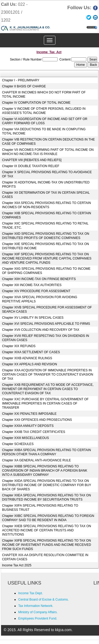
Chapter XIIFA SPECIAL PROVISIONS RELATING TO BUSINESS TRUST (40, 508)
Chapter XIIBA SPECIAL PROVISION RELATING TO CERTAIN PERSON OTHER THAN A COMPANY (47, 452)
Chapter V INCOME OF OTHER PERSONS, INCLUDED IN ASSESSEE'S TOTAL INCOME (44, 111)
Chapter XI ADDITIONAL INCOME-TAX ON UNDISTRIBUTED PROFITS (46, 184)
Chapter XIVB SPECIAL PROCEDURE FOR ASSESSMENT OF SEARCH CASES (47, 309)
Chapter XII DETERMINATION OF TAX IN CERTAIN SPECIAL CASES (46, 195)
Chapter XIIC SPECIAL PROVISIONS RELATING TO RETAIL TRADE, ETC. (45, 226)
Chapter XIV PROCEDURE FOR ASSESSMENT (36, 291)
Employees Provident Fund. (38, 618)
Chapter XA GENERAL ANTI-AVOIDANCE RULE (37, 460)
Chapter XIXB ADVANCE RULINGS (27, 358)
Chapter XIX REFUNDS (19, 346)
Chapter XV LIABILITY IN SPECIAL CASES (33, 318)
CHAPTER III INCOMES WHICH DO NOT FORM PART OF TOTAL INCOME (44, 94)
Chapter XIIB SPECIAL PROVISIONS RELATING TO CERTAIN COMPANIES (47, 215)
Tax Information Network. (36, 606)
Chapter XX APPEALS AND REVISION (30, 364)
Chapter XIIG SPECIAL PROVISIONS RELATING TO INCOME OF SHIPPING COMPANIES (46, 271)
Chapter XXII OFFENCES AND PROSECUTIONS (37, 420)
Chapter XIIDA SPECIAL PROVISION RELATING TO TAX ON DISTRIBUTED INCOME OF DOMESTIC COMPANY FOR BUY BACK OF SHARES (47, 485)
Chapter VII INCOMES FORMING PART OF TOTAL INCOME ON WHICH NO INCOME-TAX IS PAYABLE (48, 152)
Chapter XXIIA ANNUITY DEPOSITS (28, 426)
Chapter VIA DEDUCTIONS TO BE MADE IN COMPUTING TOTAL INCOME (44, 131)
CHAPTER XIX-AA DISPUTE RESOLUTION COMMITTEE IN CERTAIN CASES (45, 557)
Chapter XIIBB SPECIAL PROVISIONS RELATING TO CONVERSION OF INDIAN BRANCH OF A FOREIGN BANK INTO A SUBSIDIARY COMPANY (45, 471)
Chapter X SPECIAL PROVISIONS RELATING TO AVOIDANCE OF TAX (47, 174)
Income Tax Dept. (30, 593)
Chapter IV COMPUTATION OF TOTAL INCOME (36, 103)
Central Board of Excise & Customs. (43, 600)
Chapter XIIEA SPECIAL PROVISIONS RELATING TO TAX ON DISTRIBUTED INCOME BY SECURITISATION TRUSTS (47, 497)
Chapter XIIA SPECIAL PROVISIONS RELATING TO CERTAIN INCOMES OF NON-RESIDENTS (47, 205)
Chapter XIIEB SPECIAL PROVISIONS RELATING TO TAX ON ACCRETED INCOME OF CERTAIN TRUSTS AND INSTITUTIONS (47, 530)
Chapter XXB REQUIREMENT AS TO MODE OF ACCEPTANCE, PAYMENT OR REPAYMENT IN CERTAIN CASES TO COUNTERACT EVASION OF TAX (48, 389)
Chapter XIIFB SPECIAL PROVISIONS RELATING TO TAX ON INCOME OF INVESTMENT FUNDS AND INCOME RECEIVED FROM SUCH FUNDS (47, 545)
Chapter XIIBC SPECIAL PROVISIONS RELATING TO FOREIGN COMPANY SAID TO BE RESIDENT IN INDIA (48, 518)
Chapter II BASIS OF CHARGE (24, 86)
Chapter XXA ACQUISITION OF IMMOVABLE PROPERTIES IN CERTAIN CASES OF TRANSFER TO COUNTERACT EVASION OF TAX (48, 375)
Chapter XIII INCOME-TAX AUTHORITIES (32, 285)
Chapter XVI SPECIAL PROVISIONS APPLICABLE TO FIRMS (46, 324)
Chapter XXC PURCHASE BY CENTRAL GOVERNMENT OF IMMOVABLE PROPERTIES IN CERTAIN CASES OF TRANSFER (45, 403)
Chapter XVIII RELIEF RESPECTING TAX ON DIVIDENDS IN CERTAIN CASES (46, 338)
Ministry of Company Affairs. (38, 612)
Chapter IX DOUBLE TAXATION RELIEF (31, 166)
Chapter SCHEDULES (18, 444)
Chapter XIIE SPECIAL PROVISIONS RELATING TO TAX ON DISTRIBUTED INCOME (46, 246)
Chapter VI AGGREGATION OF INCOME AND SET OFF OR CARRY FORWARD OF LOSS (45, 121)
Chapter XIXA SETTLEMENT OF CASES (31, 352)
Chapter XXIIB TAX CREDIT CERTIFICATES (34, 432)
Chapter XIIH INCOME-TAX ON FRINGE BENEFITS (39, 279)
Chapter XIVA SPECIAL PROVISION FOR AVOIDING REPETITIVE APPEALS (40, 299)
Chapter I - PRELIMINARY (21, 80)
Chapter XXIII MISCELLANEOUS (25, 438)
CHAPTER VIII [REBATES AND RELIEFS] (32, 160)
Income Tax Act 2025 (17, 565)
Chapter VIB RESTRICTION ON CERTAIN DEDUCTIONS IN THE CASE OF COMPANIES (48, 142)
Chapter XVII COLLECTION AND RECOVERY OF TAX (41, 330)
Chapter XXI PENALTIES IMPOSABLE (29, 414)
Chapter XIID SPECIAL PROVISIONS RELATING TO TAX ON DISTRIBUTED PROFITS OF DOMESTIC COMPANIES (46, 236)
